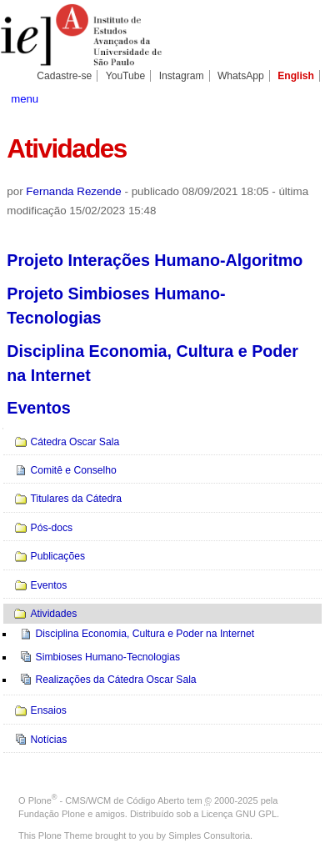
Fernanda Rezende (73, 191)
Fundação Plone (52, 814)
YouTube (126, 76)
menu (25, 99)
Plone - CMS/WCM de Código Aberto (107, 800)
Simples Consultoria (209, 835)
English (296, 76)
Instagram (182, 76)
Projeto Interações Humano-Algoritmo (155, 260)
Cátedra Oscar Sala (75, 442)
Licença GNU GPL (239, 814)
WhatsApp (241, 76)
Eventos (38, 408)
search (302, 98)
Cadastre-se (64, 76)
